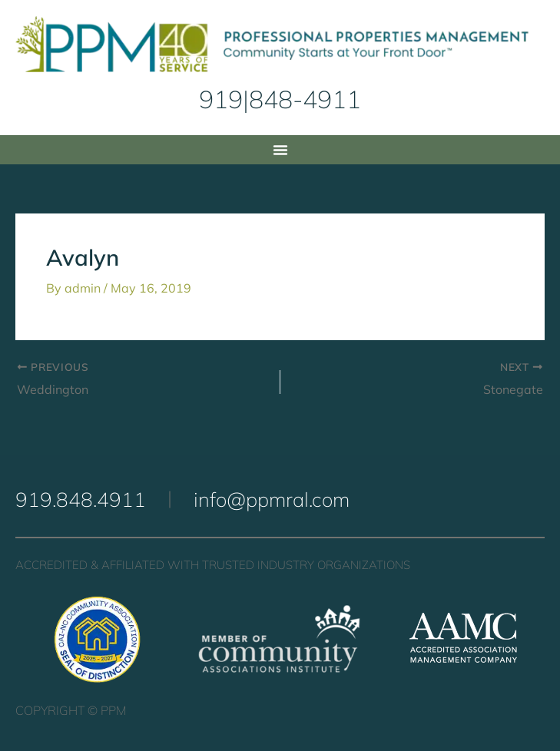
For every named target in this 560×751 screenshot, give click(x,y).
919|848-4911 (280, 99)
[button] (280, 150)
